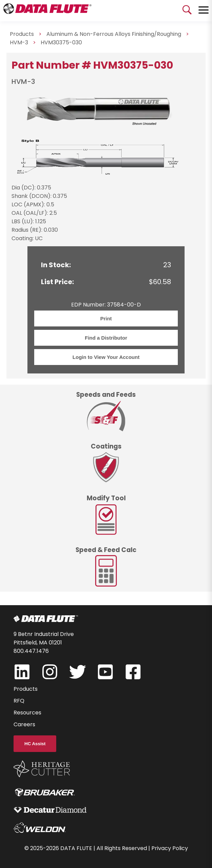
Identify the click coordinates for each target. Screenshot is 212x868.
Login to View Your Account (106, 357)
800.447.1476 (31, 651)
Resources (27, 713)
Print (106, 318)
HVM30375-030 (61, 42)
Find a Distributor (106, 338)
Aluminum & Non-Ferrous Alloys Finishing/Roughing (114, 34)
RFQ (19, 701)
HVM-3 (19, 42)
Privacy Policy (170, 848)
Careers (24, 724)
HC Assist (35, 744)
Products (26, 689)
